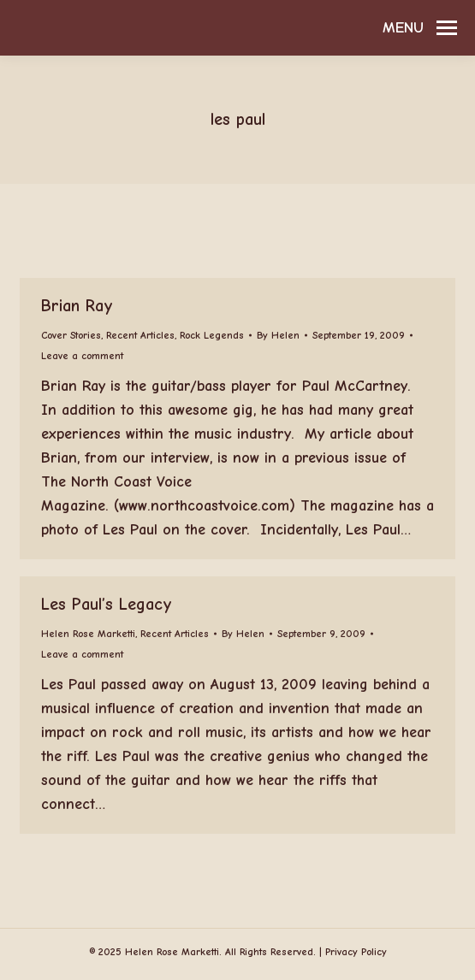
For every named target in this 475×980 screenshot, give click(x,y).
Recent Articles (140, 335)
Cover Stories (71, 335)
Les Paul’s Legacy (107, 604)
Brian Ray (77, 306)
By (278, 335)
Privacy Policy (356, 952)
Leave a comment (82, 356)
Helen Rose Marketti (88, 634)
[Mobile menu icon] (420, 28)
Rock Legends (212, 335)
